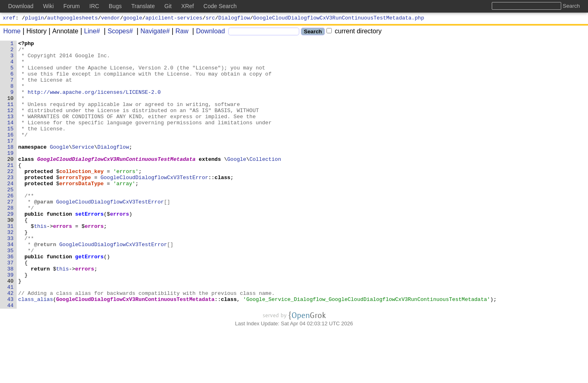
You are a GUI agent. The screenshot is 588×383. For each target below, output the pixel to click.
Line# (89, 32)
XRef (187, 6)
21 (11, 190)
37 (11, 307)
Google (59, 169)
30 (11, 256)
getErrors (90, 300)
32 (11, 271)
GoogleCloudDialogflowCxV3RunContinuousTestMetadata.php (338, 19)
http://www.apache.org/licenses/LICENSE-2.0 (95, 103)
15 (11, 147)
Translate (143, 6)
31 (11, 264)
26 (11, 227)
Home (12, 32)
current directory (354, 32)
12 (11, 125)
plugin (35, 19)
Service (83, 169)
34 (11, 286)
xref (9, 19)
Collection (266, 183)
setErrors (90, 249)
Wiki (48, 6)
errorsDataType (82, 212)
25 (11, 220)
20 (11, 183)
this (40, 264)
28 (11, 242)
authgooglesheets (72, 19)
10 (11, 110)
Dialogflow (234, 19)
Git (168, 6)
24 (11, 212)
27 (11, 234)
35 (11, 293)
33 (11, 278)
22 (11, 198)
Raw (179, 32)
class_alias (36, 351)
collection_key (82, 198)
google (133, 19)
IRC (94, 6)
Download (208, 32)
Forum (71, 6)
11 (11, 117)
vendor (111, 19)
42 (11, 344)
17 (11, 161)
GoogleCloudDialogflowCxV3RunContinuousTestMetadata (117, 183)
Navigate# (152, 32)
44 (11, 359)
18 (11, 169)
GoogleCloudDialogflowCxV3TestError (155, 205)
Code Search (220, 6)
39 (11, 322)
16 (11, 154)
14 (11, 139)
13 (11, 132)
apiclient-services (174, 19)
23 (11, 205)
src (210, 19)
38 (11, 315)
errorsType (76, 205)
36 (11, 300)
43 (11, 351)
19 (11, 176)
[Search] (264, 33)
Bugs (115, 6)
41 (11, 337)
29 (11, 249)
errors (120, 249)
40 (11, 329)
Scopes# (117, 32)
